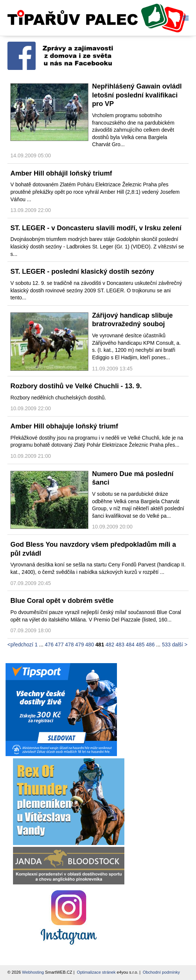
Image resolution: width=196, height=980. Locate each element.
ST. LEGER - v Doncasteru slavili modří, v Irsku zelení (96, 228)
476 (49, 645)
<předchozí (20, 645)
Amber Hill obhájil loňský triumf (61, 173)
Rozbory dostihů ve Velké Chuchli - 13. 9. (76, 386)
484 (130, 645)
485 (140, 645)
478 (69, 645)
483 (120, 645)
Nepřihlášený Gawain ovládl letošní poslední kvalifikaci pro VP (137, 95)
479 (80, 645)
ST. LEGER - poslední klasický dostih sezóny (82, 271)
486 (150, 645)
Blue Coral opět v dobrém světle (62, 601)
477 (59, 645)
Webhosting (33, 972)
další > (180, 645)
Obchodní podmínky (161, 972)
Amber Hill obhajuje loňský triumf (64, 426)
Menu (184, 18)
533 (166, 645)
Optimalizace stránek (96, 972)
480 (90, 645)
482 (110, 645)
